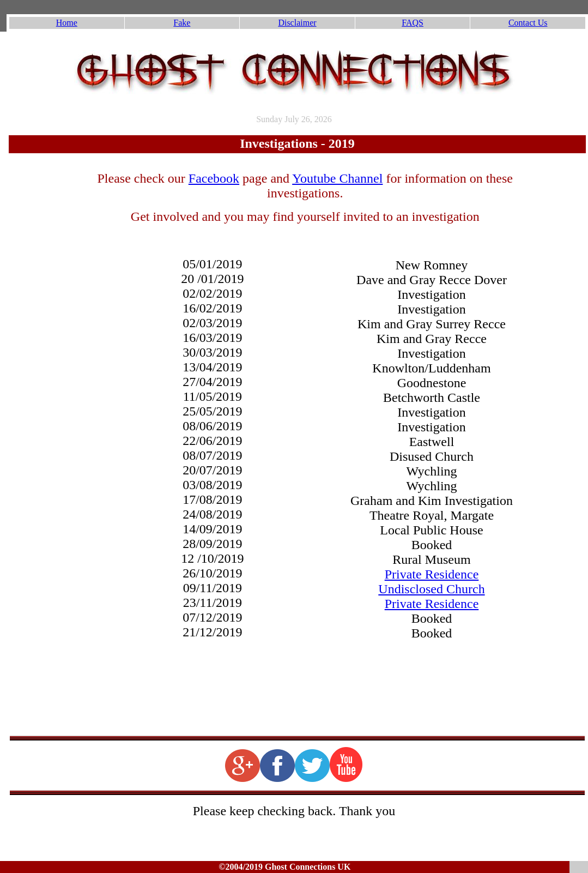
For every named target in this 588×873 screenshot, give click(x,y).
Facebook (214, 178)
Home (67, 23)
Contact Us (528, 23)
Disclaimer (297, 23)
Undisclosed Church (431, 589)
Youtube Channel (337, 178)
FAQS (413, 23)
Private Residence (432, 574)
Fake (182, 23)
